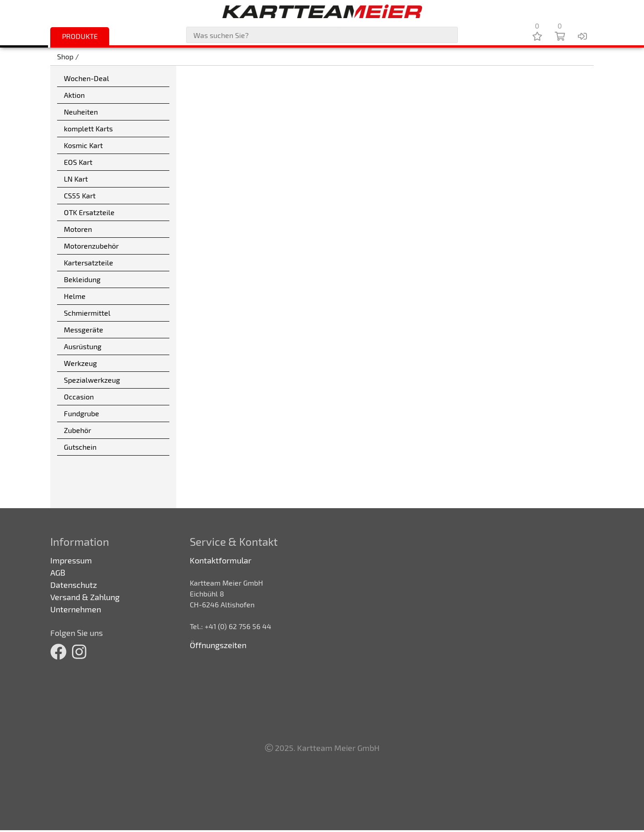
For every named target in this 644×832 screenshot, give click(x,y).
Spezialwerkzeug (92, 380)
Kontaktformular (221, 560)
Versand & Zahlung (85, 597)
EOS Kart (78, 162)
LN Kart (76, 179)
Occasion (79, 397)
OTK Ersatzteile (89, 212)
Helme (75, 296)
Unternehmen (76, 609)
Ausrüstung (83, 346)
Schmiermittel (87, 313)
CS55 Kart (80, 195)
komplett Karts (88, 128)
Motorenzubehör (91, 246)
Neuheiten (81, 112)
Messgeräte (84, 329)
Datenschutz (74, 585)
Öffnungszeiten (218, 645)
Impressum (71, 560)
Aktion (74, 95)
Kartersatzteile (89, 262)
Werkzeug (80, 363)
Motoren (78, 229)
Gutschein (80, 447)
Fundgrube (82, 413)
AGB (58, 572)
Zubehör (77, 430)
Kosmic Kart (83, 145)
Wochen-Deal (87, 78)
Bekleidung (82, 279)
